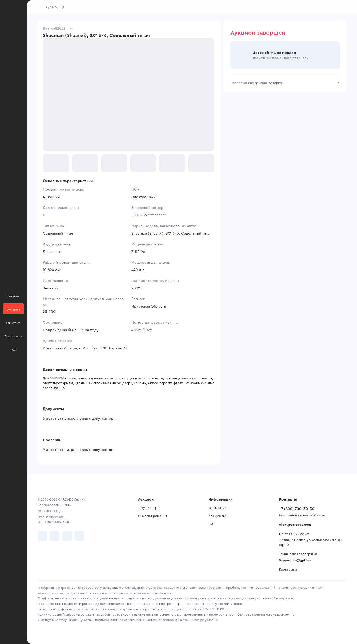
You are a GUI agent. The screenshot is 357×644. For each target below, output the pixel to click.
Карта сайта (288, 569)
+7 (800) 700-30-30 (297, 509)
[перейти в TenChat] (79, 536)
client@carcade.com (295, 525)
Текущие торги (149, 508)
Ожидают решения (153, 516)
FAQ (211, 524)
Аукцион (52, 7)
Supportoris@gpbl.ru (295, 560)
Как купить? (217, 516)
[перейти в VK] (42, 536)
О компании (217, 508)
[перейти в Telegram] (55, 536)
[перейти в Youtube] (67, 536)
